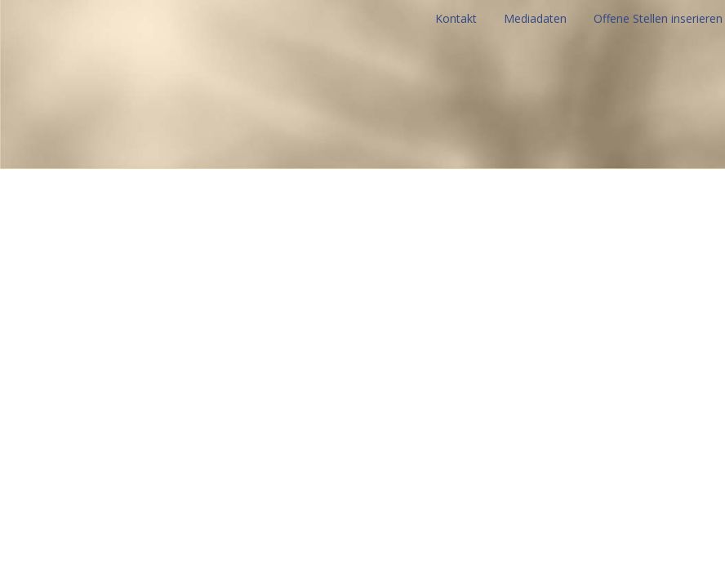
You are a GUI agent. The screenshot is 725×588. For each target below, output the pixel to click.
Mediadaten (535, 18)
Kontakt (456, 18)
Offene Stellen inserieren (658, 18)
